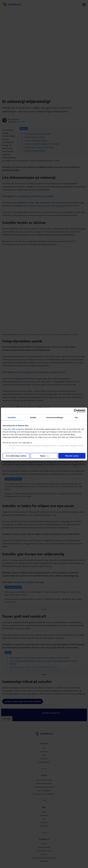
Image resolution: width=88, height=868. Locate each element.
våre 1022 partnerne (16, 429)
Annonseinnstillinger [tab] (55, 417)
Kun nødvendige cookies (16, 456)
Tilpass (44, 456)
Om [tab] (76, 417)
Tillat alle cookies (72, 456)
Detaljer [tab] (33, 417)
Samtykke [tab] (12, 417)
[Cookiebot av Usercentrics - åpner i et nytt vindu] (76, 411)
